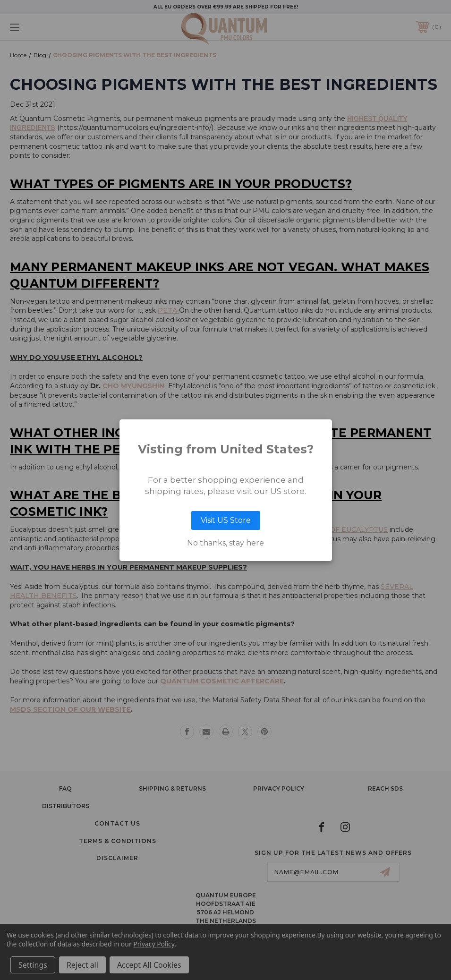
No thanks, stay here (225, 543)
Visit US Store (226, 520)
